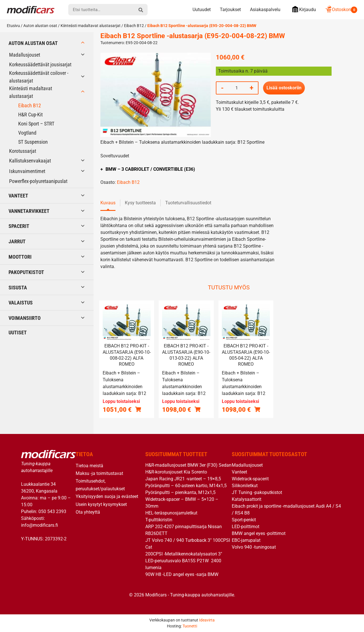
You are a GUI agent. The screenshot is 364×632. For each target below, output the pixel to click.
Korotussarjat (23, 151)
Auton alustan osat (40, 26)
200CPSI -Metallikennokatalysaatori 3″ (184, 554)
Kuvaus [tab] (108, 203)
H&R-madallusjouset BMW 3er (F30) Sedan (188, 465)
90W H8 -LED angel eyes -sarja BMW (182, 574)
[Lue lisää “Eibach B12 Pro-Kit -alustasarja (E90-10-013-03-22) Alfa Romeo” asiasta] (197, 409)
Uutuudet (202, 10)
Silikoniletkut (245, 486)
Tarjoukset (230, 10)
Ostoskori (341, 10)
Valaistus (21, 303)
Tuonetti (190, 626)
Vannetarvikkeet (29, 211)
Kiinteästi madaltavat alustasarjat (91, 26)
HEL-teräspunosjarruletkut (171, 513)
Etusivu (13, 26)
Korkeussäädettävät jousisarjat (40, 64)
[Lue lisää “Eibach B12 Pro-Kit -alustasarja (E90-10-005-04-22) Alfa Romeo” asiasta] (257, 409)
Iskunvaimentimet (27, 171)
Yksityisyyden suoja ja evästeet (107, 496)
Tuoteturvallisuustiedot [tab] (188, 203)
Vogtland (27, 133)
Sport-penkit (244, 520)
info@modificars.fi (40, 525)
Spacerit (19, 226)
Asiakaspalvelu (265, 10)
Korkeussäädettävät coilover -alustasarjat (39, 77)
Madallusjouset (25, 55)
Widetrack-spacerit (250, 479)
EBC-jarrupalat (246, 540)
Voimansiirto (25, 318)
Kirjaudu (303, 9)
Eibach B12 (134, 26)
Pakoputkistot (26, 272)
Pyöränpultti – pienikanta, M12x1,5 (180, 492)
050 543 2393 (52, 511)
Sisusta (18, 288)
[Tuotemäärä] (237, 88)
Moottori (20, 257)
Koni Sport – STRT (36, 124)
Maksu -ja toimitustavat (99, 473)
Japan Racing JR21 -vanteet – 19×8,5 (183, 479)
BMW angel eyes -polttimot (259, 533)
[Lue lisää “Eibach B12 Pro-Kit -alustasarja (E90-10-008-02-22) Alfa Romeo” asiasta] (138, 409)
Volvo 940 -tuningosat (254, 547)
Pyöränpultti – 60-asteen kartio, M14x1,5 (186, 486)
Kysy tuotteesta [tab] (140, 203)
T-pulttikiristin (159, 520)
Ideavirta (207, 620)
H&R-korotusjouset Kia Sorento (176, 472)
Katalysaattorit (247, 499)
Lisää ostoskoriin (284, 88)
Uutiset (18, 333)
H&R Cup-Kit (30, 115)
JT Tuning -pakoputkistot (257, 492)
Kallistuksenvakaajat (30, 161)
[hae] (141, 10)
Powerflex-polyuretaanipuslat (38, 181)
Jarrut (17, 241)
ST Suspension (33, 142)
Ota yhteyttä (88, 512)
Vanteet (18, 196)
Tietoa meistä (89, 466)
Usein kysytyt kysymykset (101, 504)
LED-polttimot (246, 527)
